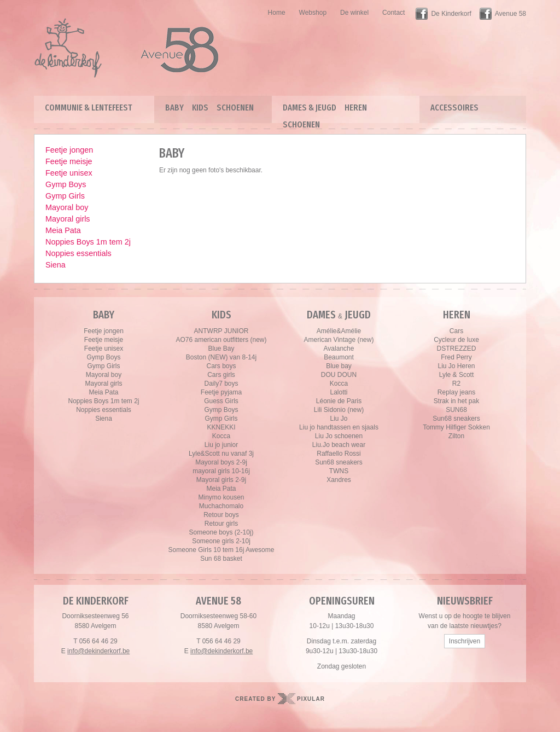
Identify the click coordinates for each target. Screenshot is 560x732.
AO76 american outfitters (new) (221, 340)
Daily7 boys (221, 384)
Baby (174, 108)
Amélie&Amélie (339, 331)
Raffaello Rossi (339, 454)
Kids (200, 108)
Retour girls (221, 524)
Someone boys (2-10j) (221, 532)
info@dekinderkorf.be (98, 651)
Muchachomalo (221, 506)
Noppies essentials (78, 253)
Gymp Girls (65, 196)
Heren (356, 108)
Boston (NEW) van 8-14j (221, 357)
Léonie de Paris (339, 401)
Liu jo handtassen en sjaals (339, 427)
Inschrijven (465, 641)
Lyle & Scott (457, 375)
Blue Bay (221, 348)
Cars (456, 331)
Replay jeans (456, 392)
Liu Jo (339, 419)
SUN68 (456, 410)
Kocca (221, 436)
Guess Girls (221, 401)
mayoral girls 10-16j (221, 471)
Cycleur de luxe (456, 340)
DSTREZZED (457, 348)
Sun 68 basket (221, 559)
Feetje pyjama (221, 392)
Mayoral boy (67, 207)
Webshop (313, 13)
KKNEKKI (221, 427)
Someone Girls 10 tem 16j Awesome (221, 550)
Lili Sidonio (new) (339, 410)
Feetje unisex (69, 173)
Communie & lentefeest (89, 108)
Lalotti (339, 392)
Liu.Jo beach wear (339, 445)
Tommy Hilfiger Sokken (456, 427)
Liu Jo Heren (456, 366)
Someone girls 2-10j (221, 541)
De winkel (354, 13)
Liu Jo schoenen (339, 436)
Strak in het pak (456, 401)
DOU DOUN (339, 375)
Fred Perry (456, 357)
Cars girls (221, 375)
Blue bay (339, 366)
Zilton (456, 436)
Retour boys (221, 515)
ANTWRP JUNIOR (221, 331)
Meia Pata (63, 230)
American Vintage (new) (339, 340)
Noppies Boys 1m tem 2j (88, 242)
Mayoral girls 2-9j (221, 480)
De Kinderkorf (451, 14)
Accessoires (454, 108)
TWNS (339, 471)
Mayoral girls (68, 219)
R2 (456, 384)
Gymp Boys (66, 184)
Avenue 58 (511, 14)
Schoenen (235, 108)
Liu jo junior (221, 445)
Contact (393, 13)
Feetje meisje (69, 161)
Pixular (311, 699)
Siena (56, 265)
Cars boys (221, 366)
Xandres (339, 480)
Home (277, 13)
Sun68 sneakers (339, 462)
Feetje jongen (69, 150)
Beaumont (339, 357)
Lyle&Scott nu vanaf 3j (221, 454)
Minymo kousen (221, 497)
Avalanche (339, 348)
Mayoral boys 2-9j (221, 462)
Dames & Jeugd (310, 108)
